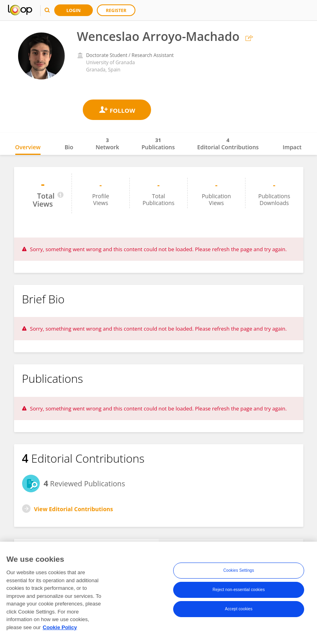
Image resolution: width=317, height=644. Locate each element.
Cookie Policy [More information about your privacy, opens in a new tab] (60, 628)
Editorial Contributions (228, 144)
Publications (158, 144)
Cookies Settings (239, 571)
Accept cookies (239, 609)
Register (116, 10)
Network (107, 144)
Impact (292, 147)
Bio (69, 147)
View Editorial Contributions (74, 509)
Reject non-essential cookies (239, 590)
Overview (28, 147)
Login (74, 10)
